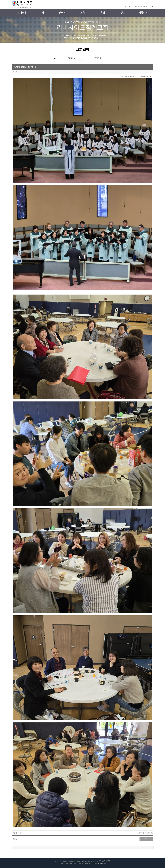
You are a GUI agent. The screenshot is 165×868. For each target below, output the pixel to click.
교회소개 (22, 13)
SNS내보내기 (18, 833)
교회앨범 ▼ (100, 58)
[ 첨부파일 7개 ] (146, 76)
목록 (146, 839)
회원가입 (142, 7)
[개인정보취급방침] (104, 861)
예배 (42, 13)
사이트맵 (150, 7)
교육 (82, 13)
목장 (103, 13)
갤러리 (62, 13)
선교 (123, 13)
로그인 (135, 7)
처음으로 (128, 7)
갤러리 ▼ (72, 58)
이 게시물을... (149, 833)
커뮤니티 (143, 13)
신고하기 (141, 833)
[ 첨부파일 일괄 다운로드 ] (131, 76)
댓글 (15, 839)
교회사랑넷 (103, 863)
